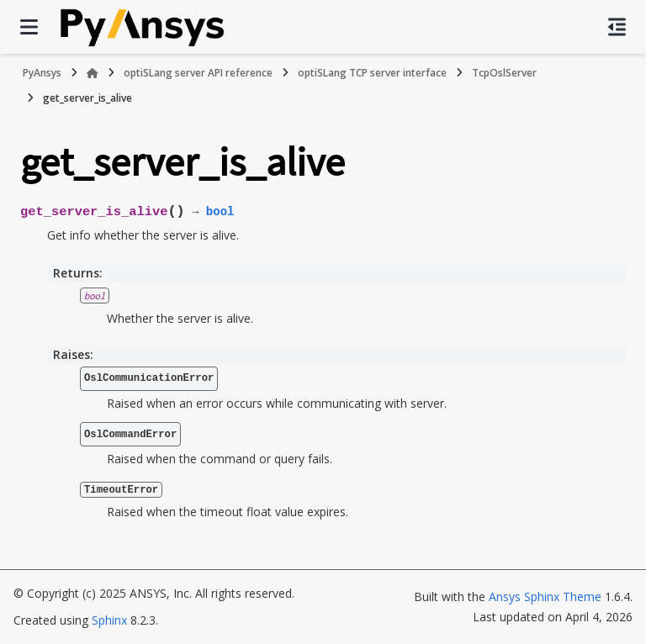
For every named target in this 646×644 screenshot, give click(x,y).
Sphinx (109, 620)
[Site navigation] (29, 27)
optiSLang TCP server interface (372, 73)
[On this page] (617, 27)
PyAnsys (42, 73)
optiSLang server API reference (198, 73)
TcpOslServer (504, 73)
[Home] (93, 73)
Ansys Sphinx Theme (545, 596)
